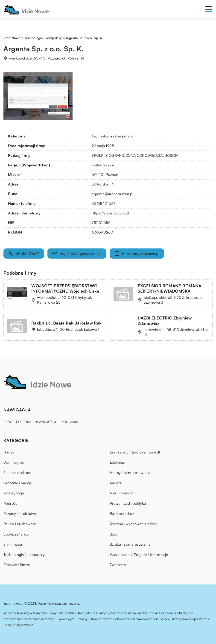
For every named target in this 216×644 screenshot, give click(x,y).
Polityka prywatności (36, 422)
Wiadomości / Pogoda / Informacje (139, 555)
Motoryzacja (14, 493)
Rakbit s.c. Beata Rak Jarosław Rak (67, 323)
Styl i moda (13, 544)
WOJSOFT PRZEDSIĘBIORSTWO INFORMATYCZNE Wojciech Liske (65, 288)
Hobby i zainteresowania (130, 473)
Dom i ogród (14, 462)
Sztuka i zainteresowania (130, 544)
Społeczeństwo (16, 534)
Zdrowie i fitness (17, 565)
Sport (114, 534)
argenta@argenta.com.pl (112, 194)
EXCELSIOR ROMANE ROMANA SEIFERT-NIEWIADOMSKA (170, 288)
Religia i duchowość (20, 524)
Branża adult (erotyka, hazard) (135, 452)
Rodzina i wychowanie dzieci (133, 524)
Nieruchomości (122, 493)
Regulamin (69, 422)
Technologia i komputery (112, 136)
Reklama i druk (122, 513)
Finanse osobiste (17, 473)
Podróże (10, 503)
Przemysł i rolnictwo (20, 513)
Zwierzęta (118, 565)
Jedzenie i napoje (18, 483)
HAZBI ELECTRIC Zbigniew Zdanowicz (165, 321)
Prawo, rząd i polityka (128, 503)
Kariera (116, 483)
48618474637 (103, 203)
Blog (8, 422)
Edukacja (117, 462)
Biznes (9, 452)
